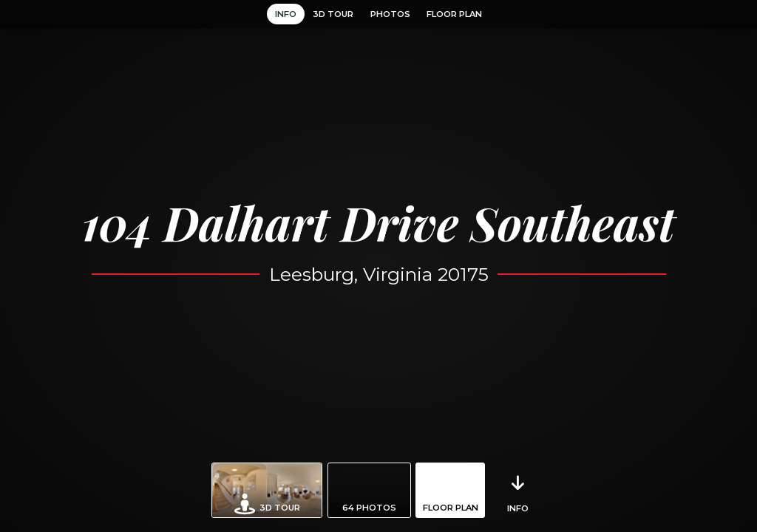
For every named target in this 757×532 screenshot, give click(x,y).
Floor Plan (454, 14)
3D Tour (333, 14)
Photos (390, 14)
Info (286, 14)
